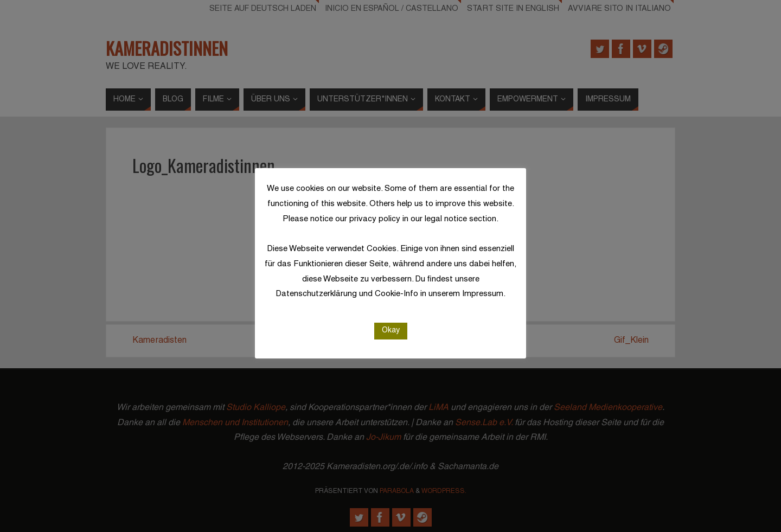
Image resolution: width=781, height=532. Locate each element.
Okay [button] (391, 331)
